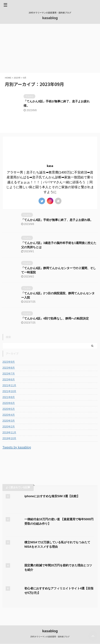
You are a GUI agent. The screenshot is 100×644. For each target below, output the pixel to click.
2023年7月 (9, 374)
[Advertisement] (50, 48)
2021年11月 (9, 385)
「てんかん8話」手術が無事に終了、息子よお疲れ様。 (57, 220)
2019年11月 (9, 433)
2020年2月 (9, 427)
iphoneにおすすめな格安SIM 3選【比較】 (52, 496)
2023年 (17, 78)
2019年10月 (9, 438)
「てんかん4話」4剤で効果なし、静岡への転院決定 (55, 318)
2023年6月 (9, 380)
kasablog (50, 18)
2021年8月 (9, 397)
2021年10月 (9, 391)
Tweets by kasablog (17, 447)
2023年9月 (9, 362)
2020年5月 (9, 409)
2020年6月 (9, 403)
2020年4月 (9, 415)
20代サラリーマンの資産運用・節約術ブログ (50, 637)
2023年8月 (9, 368)
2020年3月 (9, 421)
